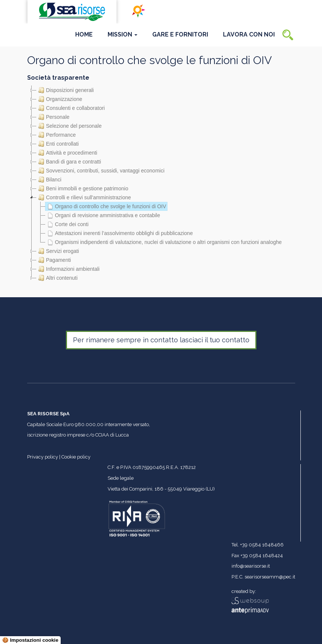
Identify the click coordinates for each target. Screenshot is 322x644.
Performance (56, 135)
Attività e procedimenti (67, 153)
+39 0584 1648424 (262, 556)
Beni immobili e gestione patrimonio (82, 188)
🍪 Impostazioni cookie (30, 640)
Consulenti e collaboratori (71, 108)
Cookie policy (76, 457)
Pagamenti (54, 260)
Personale (53, 117)
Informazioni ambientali (68, 269)
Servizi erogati (58, 251)
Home (84, 34)
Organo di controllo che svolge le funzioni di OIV (106, 206)
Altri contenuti (57, 278)
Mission (122, 34)
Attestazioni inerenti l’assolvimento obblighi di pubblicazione (119, 233)
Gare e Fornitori (180, 34)
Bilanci (49, 180)
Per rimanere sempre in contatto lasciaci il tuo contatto (161, 340)
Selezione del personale (69, 126)
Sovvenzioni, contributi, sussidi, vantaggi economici (101, 171)
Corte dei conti (67, 224)
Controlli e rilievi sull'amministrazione (84, 197)
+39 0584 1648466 (262, 545)
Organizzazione (59, 99)
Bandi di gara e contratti (69, 162)
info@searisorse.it (251, 566)
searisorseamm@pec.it (270, 577)
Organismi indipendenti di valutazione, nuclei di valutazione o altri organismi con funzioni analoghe (164, 242)
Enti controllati (58, 144)
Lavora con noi (249, 34)
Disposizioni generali (65, 90)
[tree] (161, 184)
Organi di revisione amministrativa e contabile (103, 215)
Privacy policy (43, 457)
